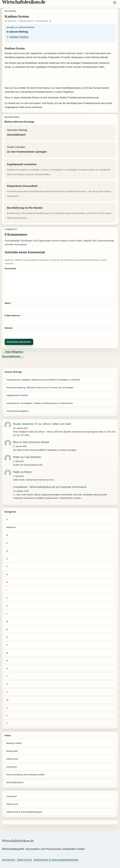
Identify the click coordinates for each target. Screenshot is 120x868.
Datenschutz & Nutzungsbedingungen (24, 812)
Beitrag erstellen (14, 743)
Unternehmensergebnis (18, 411)
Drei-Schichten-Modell (36, 442)
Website (9, 328)
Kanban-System (19, 37)
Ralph (17, 457)
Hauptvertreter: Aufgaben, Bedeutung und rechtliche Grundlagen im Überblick (43, 380)
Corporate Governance (73, 487)
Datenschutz (12, 759)
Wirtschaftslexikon (15, 782)
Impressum (12, 767)
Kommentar (10, 269)
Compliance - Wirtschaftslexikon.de (34, 487)
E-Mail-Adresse (13, 316)
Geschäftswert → (13, 356)
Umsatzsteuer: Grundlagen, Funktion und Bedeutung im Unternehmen (40, 403)
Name (8, 303)
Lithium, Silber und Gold (56, 424)
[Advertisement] (60, 78)
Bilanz (28, 472)
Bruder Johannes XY (25, 424)
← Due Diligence (13, 352)
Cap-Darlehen (33, 457)
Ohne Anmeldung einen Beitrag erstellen (26, 775)
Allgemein (11, 527)
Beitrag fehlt (12, 751)
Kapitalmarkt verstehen (17, 395)
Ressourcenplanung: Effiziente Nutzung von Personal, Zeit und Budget (40, 387)
